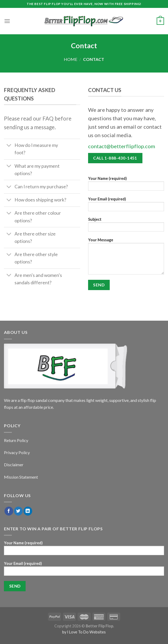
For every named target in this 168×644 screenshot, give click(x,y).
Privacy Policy (17, 452)
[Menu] (7, 21)
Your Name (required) (126, 185)
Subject (126, 226)
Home (71, 59)
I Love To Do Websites (86, 632)
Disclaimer (14, 465)
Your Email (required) (126, 206)
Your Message (126, 258)
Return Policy (16, 440)
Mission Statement (21, 477)
